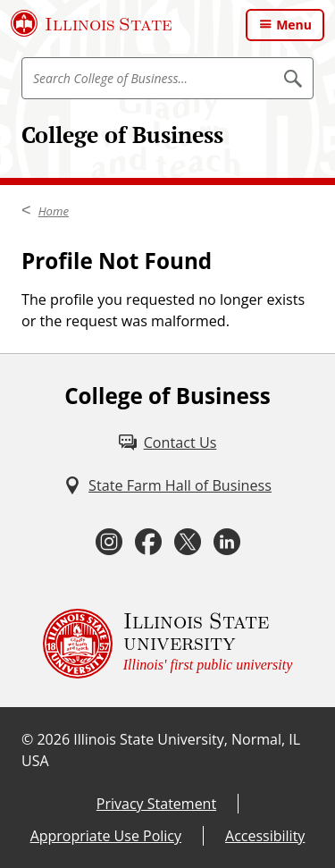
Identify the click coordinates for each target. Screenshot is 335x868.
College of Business (122, 135)
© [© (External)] (27, 739)
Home (54, 211)
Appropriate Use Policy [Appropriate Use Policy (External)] (106, 836)
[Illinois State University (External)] (92, 23)
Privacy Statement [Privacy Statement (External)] (156, 804)
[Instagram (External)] (109, 542)
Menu (294, 25)
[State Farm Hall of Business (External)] (167, 485)
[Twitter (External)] (188, 542)
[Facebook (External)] (148, 542)
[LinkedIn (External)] (227, 542)
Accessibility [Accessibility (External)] (265, 836)
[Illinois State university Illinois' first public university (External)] (168, 644)
